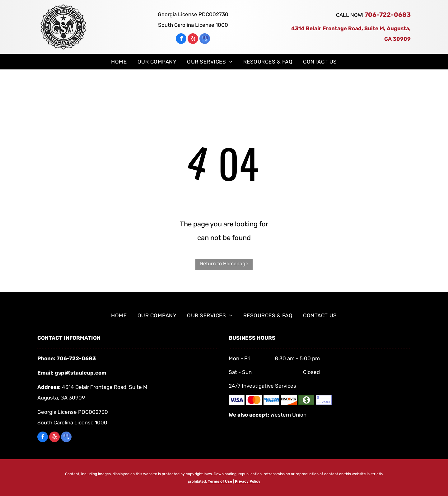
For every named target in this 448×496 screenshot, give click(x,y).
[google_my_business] (205, 39)
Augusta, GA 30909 (61, 398)
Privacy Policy (248, 481)
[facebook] (181, 39)
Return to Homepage (224, 264)
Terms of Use (220, 481)
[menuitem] (119, 62)
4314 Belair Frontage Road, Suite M (105, 387)
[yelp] (193, 39)
